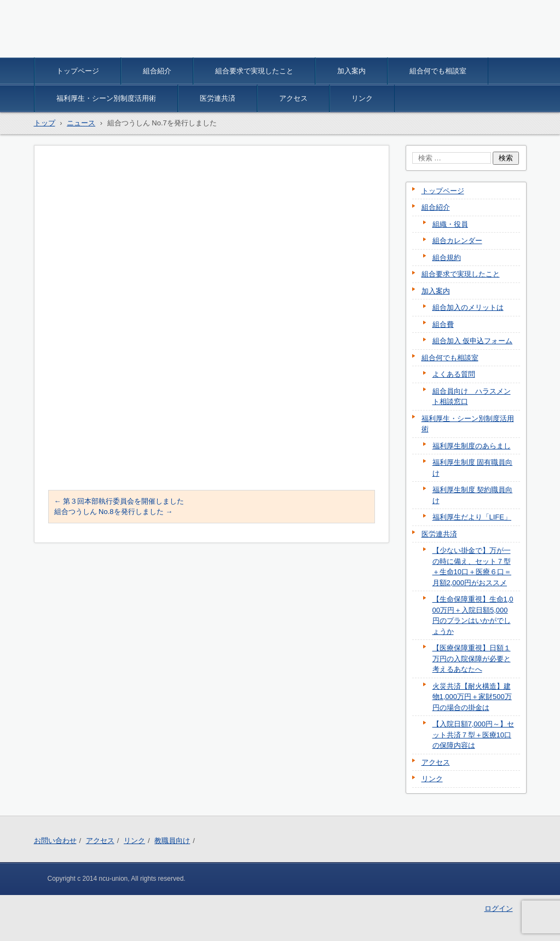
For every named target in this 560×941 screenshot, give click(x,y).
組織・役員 (450, 224)
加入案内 (351, 71)
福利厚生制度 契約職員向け (473, 495)
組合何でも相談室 (438, 71)
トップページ (78, 71)
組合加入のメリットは (468, 307)
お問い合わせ (55, 841)
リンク (362, 98)
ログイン (499, 908)
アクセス (293, 98)
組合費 (443, 324)
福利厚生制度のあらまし (472, 446)
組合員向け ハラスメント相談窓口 (472, 397)
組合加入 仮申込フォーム (473, 341)
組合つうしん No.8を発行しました (114, 512)
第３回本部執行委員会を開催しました (119, 501)
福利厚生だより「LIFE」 (472, 517)
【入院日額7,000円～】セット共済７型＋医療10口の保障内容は (474, 735)
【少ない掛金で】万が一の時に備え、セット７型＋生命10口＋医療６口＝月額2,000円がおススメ (472, 567)
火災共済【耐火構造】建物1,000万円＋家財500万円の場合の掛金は (472, 697)
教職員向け (172, 841)
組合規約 (447, 258)
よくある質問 (454, 374)
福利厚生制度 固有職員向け (473, 468)
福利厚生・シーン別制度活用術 (106, 98)
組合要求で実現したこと (254, 71)
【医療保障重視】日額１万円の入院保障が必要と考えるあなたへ (472, 659)
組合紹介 (157, 71)
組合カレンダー (457, 241)
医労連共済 (218, 98)
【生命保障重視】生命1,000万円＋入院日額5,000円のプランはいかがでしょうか (473, 615)
